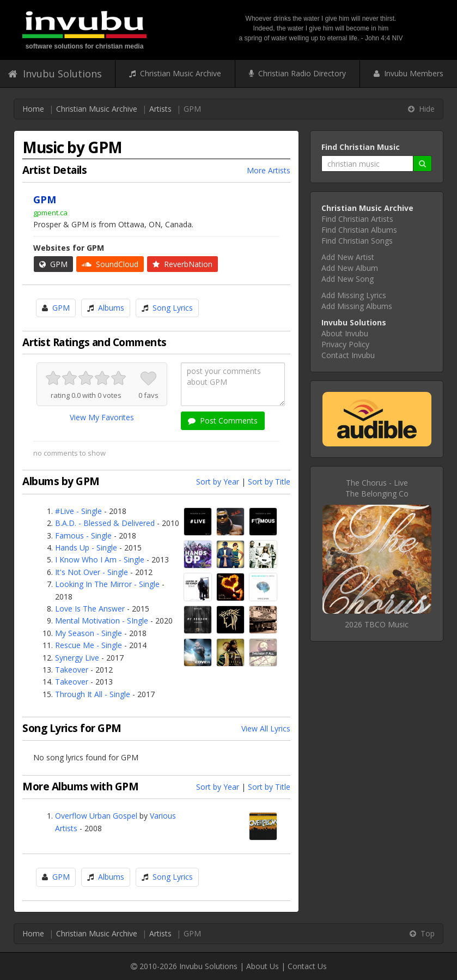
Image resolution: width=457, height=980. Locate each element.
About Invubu (345, 333)
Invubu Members (409, 73)
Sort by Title (269, 482)
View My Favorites (102, 417)
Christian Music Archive (175, 73)
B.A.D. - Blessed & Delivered (105, 523)
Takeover (72, 670)
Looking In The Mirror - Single (107, 584)
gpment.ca (50, 213)
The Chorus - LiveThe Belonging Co (377, 488)
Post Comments (223, 421)
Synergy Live (77, 658)
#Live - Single (78, 511)
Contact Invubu (348, 355)
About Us (263, 966)
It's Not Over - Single (92, 572)
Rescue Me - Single (89, 645)
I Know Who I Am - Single (100, 559)
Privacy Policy (345, 344)
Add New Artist (348, 257)
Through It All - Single (93, 694)
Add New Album (350, 268)
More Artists (269, 170)
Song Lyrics (173, 308)
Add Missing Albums (357, 306)
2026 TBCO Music (377, 624)
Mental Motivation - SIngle (102, 621)
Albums (111, 308)
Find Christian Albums (359, 230)
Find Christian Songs (357, 241)
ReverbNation (182, 264)
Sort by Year (218, 482)
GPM (53, 264)
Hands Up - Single (86, 548)
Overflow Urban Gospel (96, 816)
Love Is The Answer (90, 609)
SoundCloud (110, 264)
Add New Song (348, 279)
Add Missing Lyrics (354, 295)
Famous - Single (83, 536)
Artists (160, 109)
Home (33, 109)
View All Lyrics (266, 728)
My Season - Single (89, 633)
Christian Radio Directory (297, 73)
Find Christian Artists (357, 219)
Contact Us (307, 966)
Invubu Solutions (55, 74)
